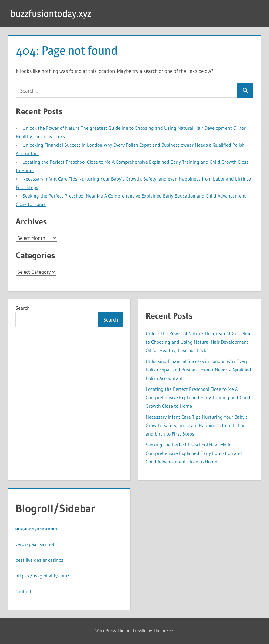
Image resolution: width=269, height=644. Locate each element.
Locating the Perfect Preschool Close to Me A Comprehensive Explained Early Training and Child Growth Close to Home (198, 397)
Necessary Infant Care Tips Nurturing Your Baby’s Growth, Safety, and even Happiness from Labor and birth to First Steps (197, 425)
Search (23, 308)
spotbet (23, 591)
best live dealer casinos (39, 560)
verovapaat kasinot (35, 544)
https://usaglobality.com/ (43, 576)
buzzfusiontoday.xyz (51, 13)
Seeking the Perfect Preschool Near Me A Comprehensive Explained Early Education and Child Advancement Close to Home (194, 453)
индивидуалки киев (37, 528)
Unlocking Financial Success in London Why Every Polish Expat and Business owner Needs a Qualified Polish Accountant (198, 370)
